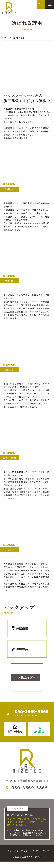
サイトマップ (42, 851)
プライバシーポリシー (19, 851)
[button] (4, 677)
